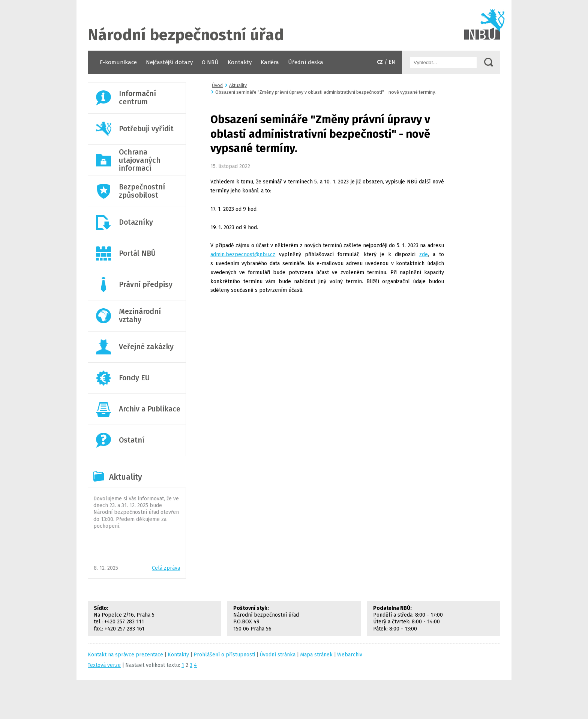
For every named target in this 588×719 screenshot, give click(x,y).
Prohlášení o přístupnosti (224, 655)
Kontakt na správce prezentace (125, 655)
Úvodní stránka (294, 25)
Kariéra (270, 62)
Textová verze (104, 665)
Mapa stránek (316, 655)
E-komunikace (118, 62)
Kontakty (240, 62)
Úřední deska (306, 62)
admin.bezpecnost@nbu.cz (243, 254)
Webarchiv (350, 655)
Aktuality (126, 477)
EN (392, 62)
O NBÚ (210, 62)
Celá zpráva (166, 568)
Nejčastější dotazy (169, 62)
